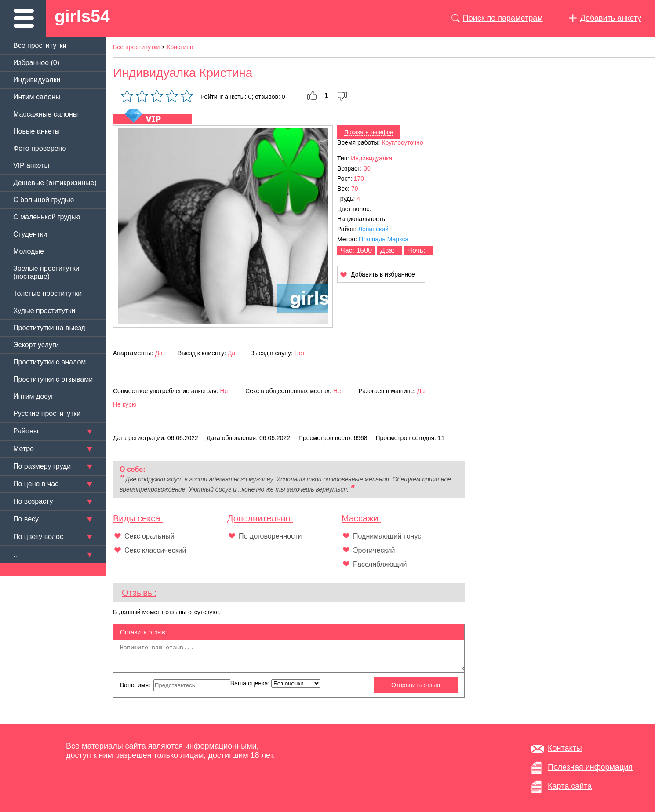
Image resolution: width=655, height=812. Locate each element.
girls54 (82, 16)
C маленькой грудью (47, 217)
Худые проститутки (44, 311)
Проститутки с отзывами (53, 379)
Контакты (565, 748)
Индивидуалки (37, 80)
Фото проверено (40, 148)
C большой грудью (44, 200)
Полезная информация (590, 767)
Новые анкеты (36, 131)
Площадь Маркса (384, 239)
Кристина (180, 47)
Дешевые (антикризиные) (55, 183)
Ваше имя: (175, 685)
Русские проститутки (47, 413)
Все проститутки (40, 46)
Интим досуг (33, 396)
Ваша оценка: (275, 683)
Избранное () (36, 63)
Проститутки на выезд (49, 328)
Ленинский (373, 229)
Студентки (30, 234)
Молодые (29, 251)
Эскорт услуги (36, 345)
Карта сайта (570, 786)
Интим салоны (37, 97)
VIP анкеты (31, 166)
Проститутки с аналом (49, 362)
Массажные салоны (45, 114)
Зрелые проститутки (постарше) (46, 272)
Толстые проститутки (47, 293)
